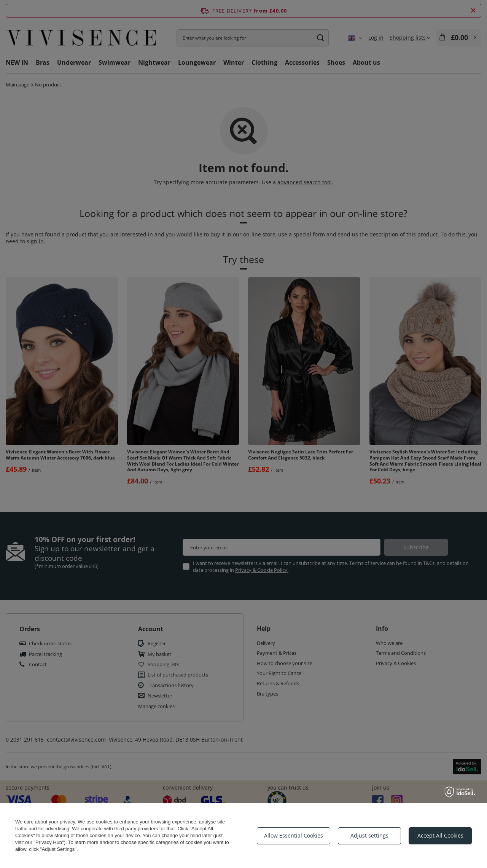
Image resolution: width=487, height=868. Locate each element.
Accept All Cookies (440, 835)
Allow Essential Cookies (294, 835)
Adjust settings (369, 835)
